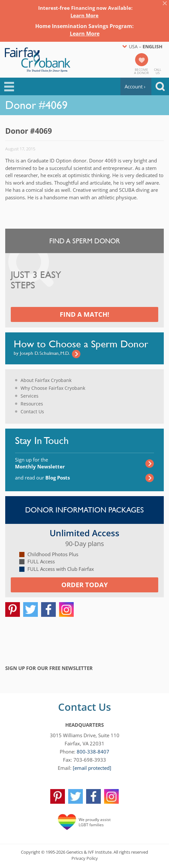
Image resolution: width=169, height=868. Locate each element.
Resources (32, 404)
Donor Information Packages (84, 510)
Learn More (84, 15)
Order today (84, 585)
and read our (42, 478)
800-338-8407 (93, 752)
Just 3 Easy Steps (36, 280)
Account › (135, 86)
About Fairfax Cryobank (46, 380)
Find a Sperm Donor (85, 241)
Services (30, 396)
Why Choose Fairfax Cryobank (53, 388)
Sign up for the (40, 463)
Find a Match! (84, 314)
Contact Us (32, 411)
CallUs (158, 71)
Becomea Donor (141, 71)
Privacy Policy (85, 858)
